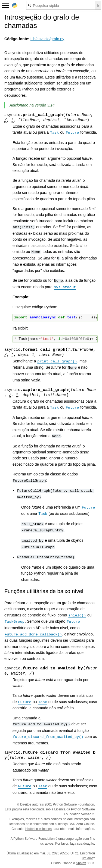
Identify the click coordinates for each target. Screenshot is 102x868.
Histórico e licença (38, 829)
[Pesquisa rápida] (61, 5)
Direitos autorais (32, 804)
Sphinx (81, 863)
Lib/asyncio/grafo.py (47, 39)
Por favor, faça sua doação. (75, 844)
